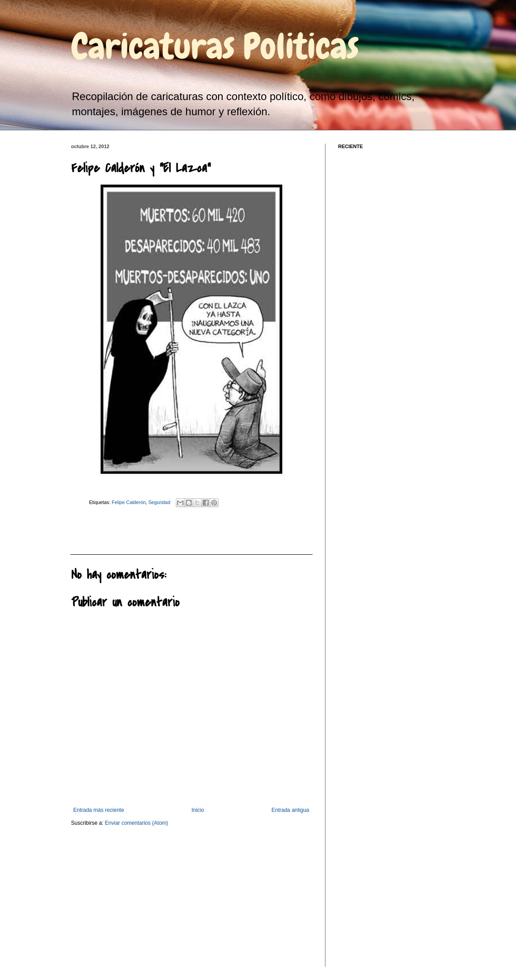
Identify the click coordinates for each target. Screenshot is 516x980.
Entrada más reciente (99, 810)
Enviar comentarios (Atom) (137, 823)
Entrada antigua (291, 810)
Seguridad (159, 502)
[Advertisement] (119, 530)
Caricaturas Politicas (215, 46)
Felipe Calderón (129, 502)
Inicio (198, 810)
